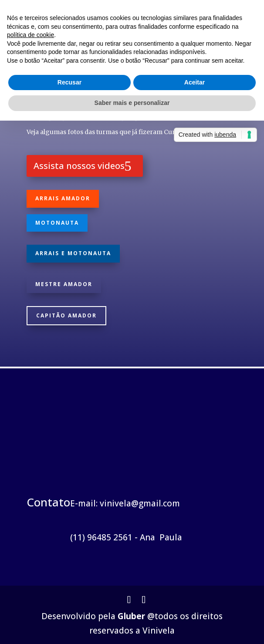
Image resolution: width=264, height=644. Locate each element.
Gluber (131, 616)
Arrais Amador (63, 198)
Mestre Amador (64, 284)
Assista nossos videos (79, 166)
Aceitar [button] (195, 82)
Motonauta (57, 223)
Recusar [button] (69, 82)
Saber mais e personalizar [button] (132, 103)
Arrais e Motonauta (73, 253)
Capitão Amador (66, 315)
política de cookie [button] (30, 35)
